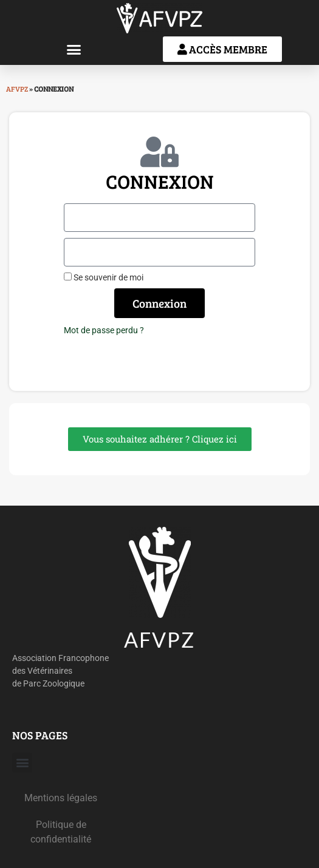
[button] (74, 49)
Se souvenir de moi (104, 277)
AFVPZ (17, 89)
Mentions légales (61, 798)
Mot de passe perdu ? (104, 330)
